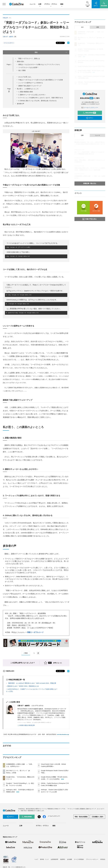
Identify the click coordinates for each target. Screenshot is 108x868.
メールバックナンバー (90, 108)
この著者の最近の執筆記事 (26, 725)
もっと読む (10, 691)
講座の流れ (21, 61)
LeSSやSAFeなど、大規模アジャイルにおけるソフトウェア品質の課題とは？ (32, 689)
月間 (97, 27)
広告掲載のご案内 (97, 817)
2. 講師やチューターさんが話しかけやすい (32, 95)
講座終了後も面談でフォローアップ (30, 86)
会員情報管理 (54, 859)
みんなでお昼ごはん (25, 77)
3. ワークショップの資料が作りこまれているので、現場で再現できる (41, 98)
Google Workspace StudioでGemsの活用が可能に (91, 66)
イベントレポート (9, 43)
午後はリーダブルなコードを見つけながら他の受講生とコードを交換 (41, 80)
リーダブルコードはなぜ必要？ (28, 67)
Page (9, 64)
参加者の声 (21, 104)
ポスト (60, 43)
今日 (82, 27)
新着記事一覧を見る (90, 183)
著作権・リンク (44, 859)
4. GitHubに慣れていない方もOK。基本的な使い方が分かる (37, 101)
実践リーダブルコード (35, 632)
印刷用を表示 (9, 671)
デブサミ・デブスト (51, 4)
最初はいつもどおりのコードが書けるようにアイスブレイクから (39, 64)
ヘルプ (36, 859)
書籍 (62, 4)
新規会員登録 (89, 113)
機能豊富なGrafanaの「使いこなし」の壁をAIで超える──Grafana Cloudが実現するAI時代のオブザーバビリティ (90, 144)
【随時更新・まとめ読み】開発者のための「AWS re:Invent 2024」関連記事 (32, 683)
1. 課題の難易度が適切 (26, 92)
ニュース (33, 4)
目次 (51, 52)
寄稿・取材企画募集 (81, 817)
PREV (25, 653)
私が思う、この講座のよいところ (28, 89)
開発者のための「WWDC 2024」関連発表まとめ (23, 686)
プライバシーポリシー (92, 859)
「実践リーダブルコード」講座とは (28, 58)
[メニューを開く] (4, 4)
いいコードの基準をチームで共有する (31, 83)
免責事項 (63, 859)
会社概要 (70, 859)
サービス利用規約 (79, 859)
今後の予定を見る (89, 219)
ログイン (89, 118)
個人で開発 (22, 70)
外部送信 (103, 859)
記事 (40, 4)
